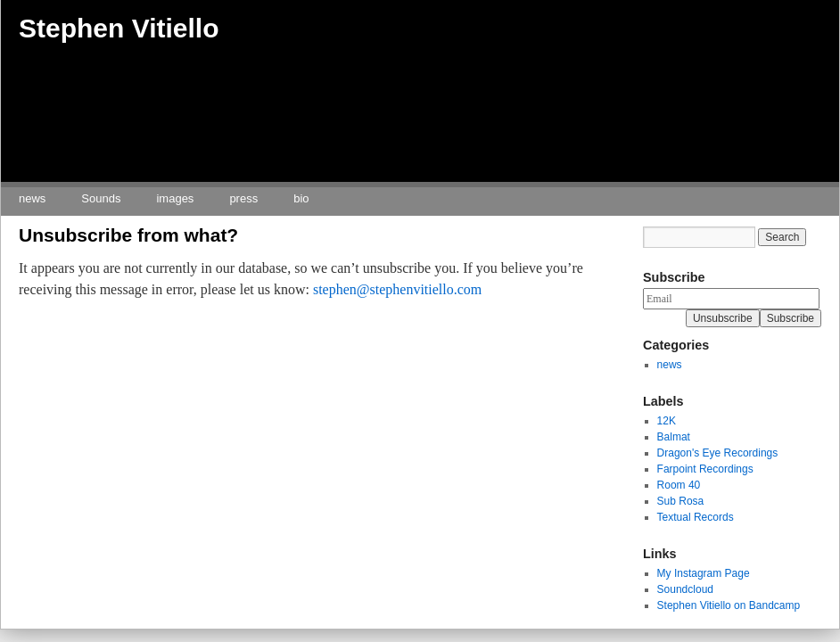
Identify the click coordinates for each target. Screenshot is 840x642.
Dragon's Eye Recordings (718, 453)
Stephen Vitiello (119, 28)
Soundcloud (685, 589)
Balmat (674, 437)
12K (667, 421)
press (243, 198)
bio (301, 198)
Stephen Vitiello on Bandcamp (729, 605)
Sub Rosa (681, 501)
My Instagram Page (704, 573)
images (175, 198)
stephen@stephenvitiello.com (397, 289)
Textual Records (696, 517)
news (32, 198)
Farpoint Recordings (705, 469)
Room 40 (679, 485)
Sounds (101, 198)
